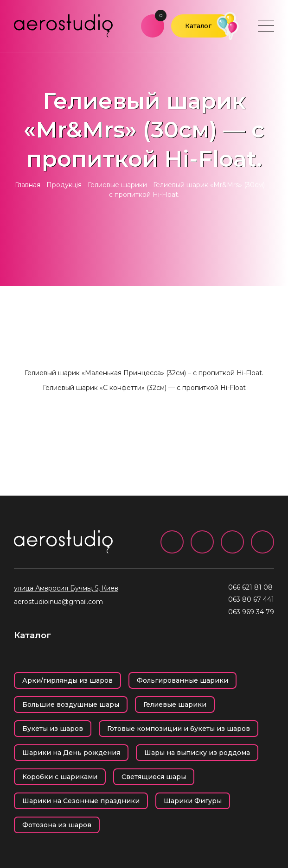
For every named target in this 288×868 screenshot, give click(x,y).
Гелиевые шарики (117, 185)
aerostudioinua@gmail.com (58, 602)
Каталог (198, 26)
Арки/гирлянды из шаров (67, 680)
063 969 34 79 (251, 612)
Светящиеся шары (154, 777)
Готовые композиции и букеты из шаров (179, 729)
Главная (28, 185)
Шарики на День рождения (71, 753)
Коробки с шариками (60, 777)
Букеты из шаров (53, 729)
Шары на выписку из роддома (197, 753)
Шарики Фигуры (193, 801)
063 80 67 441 (251, 599)
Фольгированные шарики (182, 680)
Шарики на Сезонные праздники (81, 801)
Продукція (64, 185)
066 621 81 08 (250, 587)
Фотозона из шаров (57, 825)
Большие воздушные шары (71, 704)
